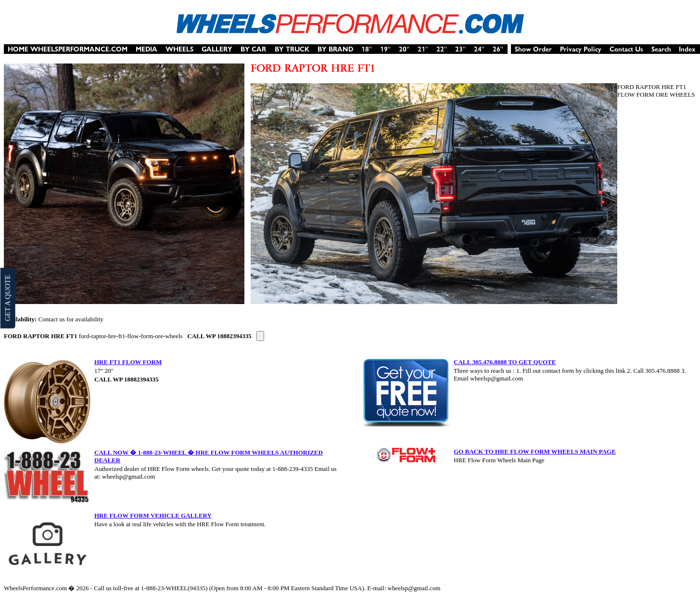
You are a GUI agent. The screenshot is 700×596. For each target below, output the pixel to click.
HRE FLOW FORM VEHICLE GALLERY (153, 515)
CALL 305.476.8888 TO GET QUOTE (505, 362)
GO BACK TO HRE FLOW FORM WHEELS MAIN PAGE (535, 451)
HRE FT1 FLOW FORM (128, 362)
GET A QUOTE (7, 298)
